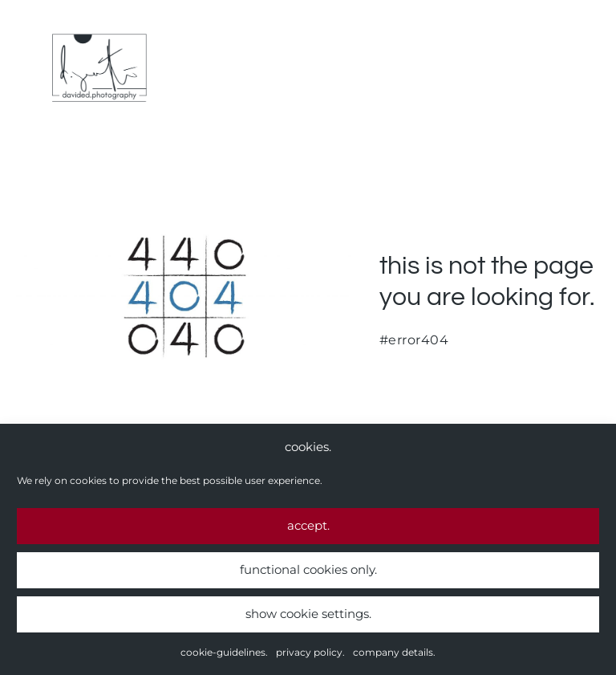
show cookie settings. (308, 614)
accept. (308, 526)
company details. (394, 653)
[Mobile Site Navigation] (594, 69)
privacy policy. (310, 653)
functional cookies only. (308, 570)
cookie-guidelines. (224, 653)
